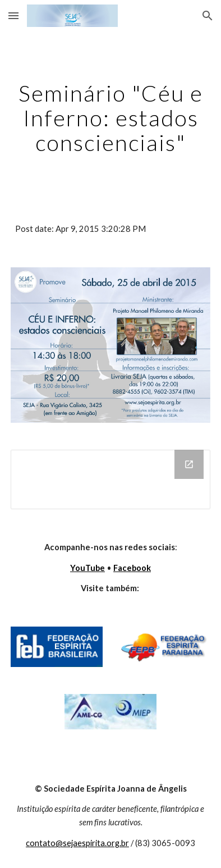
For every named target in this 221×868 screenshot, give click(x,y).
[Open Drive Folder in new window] (189, 464)
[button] (13, 15)
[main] (110, 118)
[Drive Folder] (110, 479)
